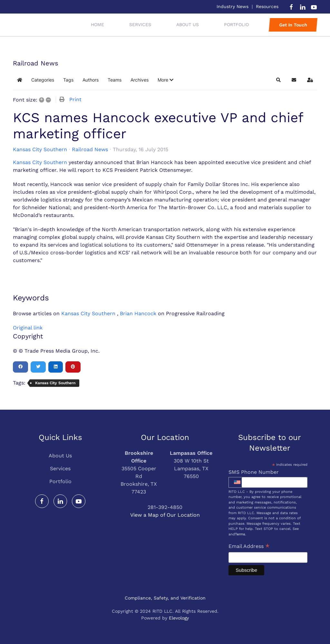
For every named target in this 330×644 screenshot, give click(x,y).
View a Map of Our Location (165, 515)
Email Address (249, 547)
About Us (188, 24)
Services (60, 468)
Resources (267, 6)
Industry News (233, 6)
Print (75, 99)
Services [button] (140, 24)
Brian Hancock (138, 313)
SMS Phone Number (254, 472)
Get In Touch (293, 25)
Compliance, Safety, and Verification (165, 598)
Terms (240, 534)
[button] (165, 80)
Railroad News (90, 149)
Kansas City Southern (40, 150)
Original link (28, 328)
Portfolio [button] (236, 24)
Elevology (179, 618)
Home (97, 24)
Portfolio (60, 481)
